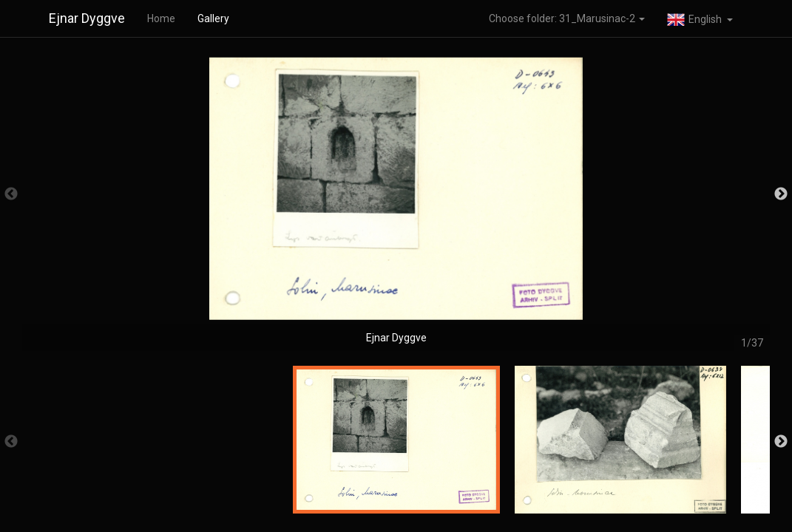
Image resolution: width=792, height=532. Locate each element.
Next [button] (781, 194)
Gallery (213, 18)
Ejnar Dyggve (87, 18)
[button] (700, 18)
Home (161, 18)
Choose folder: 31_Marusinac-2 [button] (567, 18)
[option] (396, 201)
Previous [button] (11, 194)
